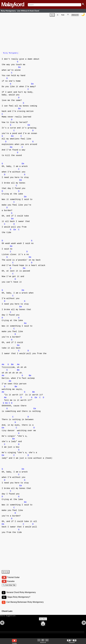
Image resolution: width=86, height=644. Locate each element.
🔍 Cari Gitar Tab (9, 587)
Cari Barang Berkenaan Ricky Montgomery (25, 605)
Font (63, 15)
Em (19, 69)
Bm (12, 366)
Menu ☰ (75, 15)
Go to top (6, 573)
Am (3, 366)
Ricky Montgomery (11, 54)
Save (52, 15)
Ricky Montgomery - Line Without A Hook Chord (20, 11)
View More (43, 623)
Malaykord (13, 4)
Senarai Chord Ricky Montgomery (21, 595)
